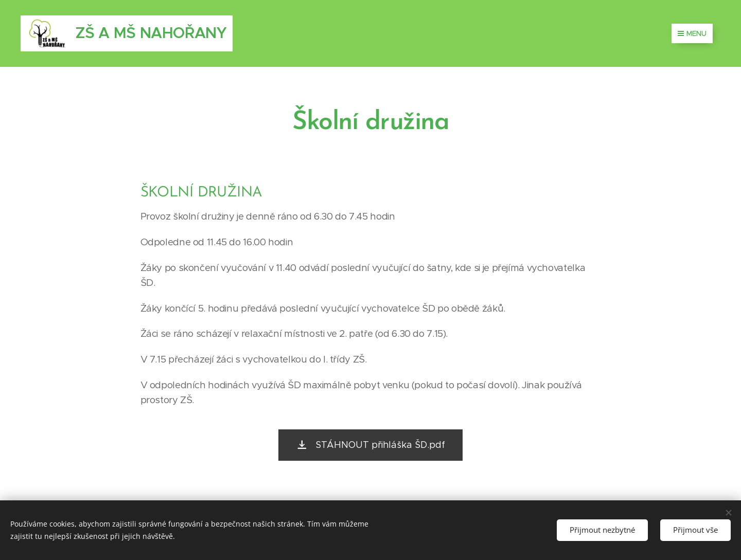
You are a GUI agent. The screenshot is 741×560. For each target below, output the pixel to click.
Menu (692, 33)
